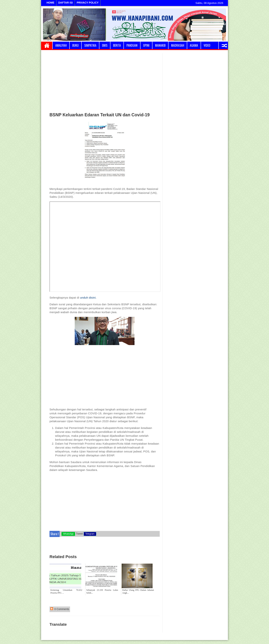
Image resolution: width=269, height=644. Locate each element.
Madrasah (178, 45)
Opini (146, 45)
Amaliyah (61, 45)
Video (207, 45)
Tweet (79, 534)
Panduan (132, 45)
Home (47, 45)
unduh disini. (88, 298)
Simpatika (90, 45)
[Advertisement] (105, 81)
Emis (105, 45)
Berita (117, 45)
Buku (75, 45)
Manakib (160, 45)
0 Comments (60, 609)
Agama (194, 45)
